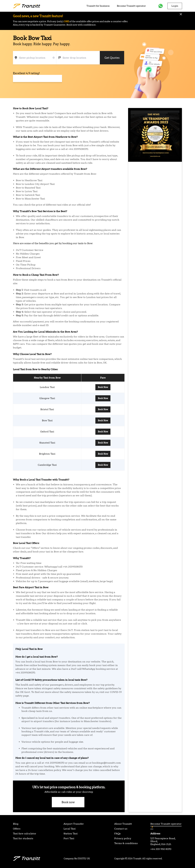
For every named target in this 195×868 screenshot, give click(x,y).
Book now (68, 802)
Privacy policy (123, 838)
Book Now (103, 387)
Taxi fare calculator (25, 834)
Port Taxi (69, 838)
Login (175, 6)
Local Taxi (70, 829)
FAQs (117, 834)
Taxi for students (23, 838)
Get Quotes (112, 58)
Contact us (121, 829)
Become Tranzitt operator (131, 6)
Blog (16, 824)
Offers (17, 829)
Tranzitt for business (98, 6)
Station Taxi (71, 834)
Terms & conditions (126, 843)
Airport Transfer (74, 824)
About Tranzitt (123, 824)
